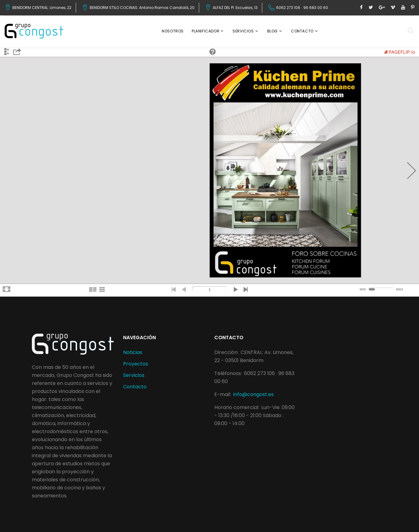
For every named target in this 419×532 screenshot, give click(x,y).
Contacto (302, 31)
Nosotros (173, 31)
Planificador (205, 31)
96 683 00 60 (316, 8)
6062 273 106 (288, 8)
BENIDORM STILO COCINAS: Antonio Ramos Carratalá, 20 (142, 8)
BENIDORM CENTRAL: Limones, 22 (42, 8)
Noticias (133, 352)
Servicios (243, 31)
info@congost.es (253, 394)
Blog (272, 31)
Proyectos (136, 364)
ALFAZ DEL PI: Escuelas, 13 (235, 8)
